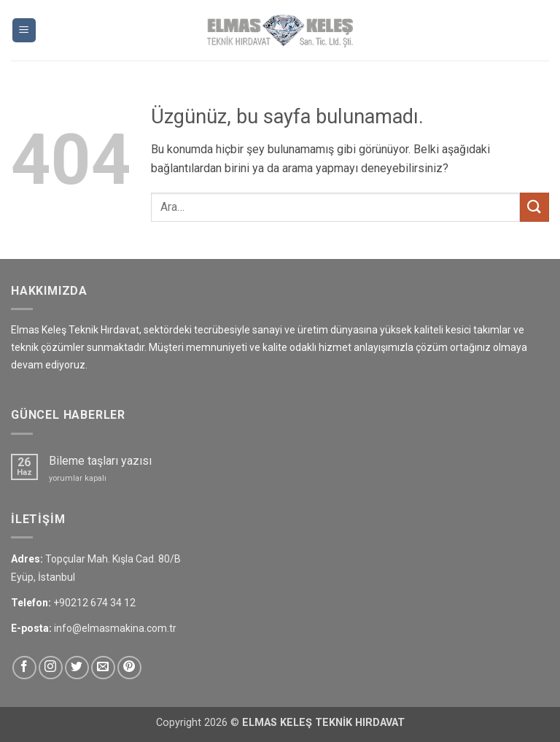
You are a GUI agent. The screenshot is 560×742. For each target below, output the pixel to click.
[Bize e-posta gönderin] (103, 668)
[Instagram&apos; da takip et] (51, 668)
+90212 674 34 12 (94, 603)
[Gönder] (534, 207)
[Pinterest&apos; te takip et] (129, 668)
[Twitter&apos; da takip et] (77, 668)
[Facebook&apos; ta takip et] (24, 668)
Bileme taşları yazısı (100, 461)
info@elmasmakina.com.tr (115, 628)
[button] (24, 30)
